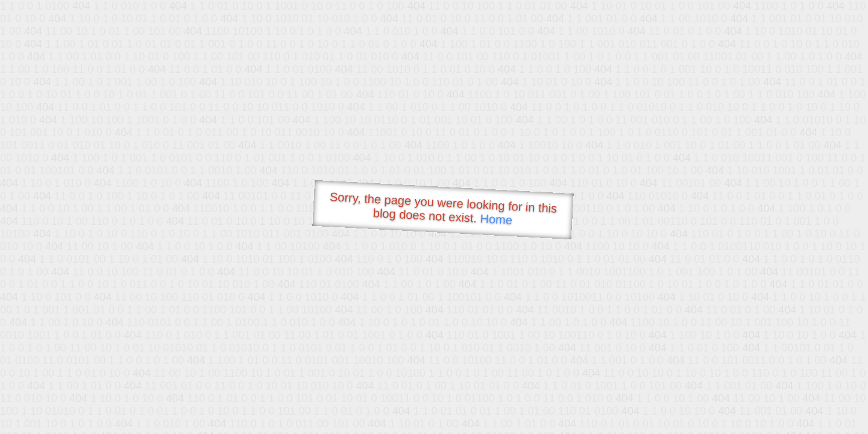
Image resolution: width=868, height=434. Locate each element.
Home (496, 219)
